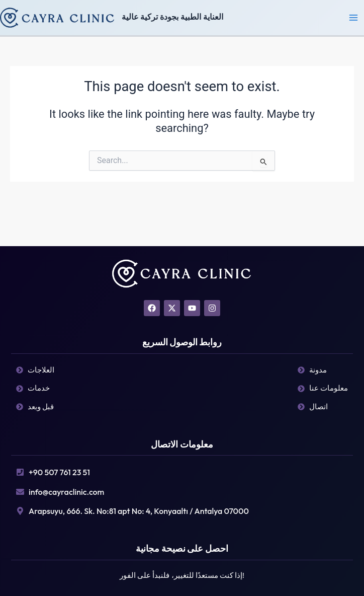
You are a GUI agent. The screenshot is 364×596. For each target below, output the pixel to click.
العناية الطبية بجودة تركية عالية (172, 17)
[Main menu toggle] (353, 18)
